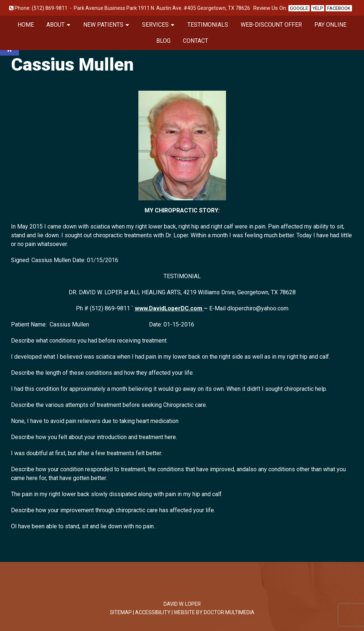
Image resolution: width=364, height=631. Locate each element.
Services (155, 25)
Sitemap (121, 612)
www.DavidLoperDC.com (169, 308)
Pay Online (330, 25)
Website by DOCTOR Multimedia (214, 612)
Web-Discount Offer (271, 25)
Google (299, 8)
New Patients (103, 25)
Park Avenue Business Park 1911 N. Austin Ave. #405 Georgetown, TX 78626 (162, 8)
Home (26, 25)
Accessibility (153, 612)
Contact (196, 41)
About (55, 25)
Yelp (318, 8)
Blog (163, 41)
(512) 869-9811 (50, 8)
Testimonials (208, 25)
